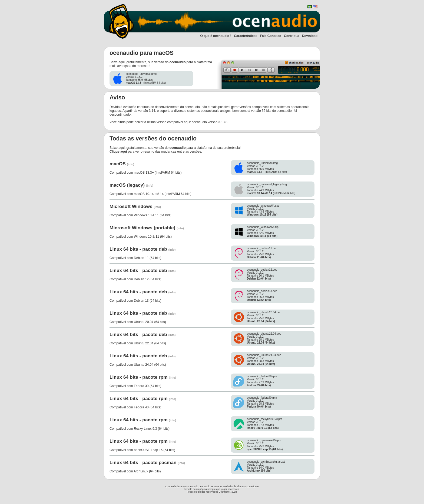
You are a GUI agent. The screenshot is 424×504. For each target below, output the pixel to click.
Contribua (292, 36)
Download (310, 36)
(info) (131, 164)
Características (246, 36)
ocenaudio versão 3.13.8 (209, 122)
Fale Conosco (271, 36)
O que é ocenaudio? (216, 36)
